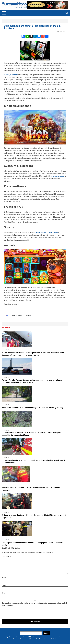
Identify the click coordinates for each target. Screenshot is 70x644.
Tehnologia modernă (11, 75)
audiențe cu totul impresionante (47, 232)
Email (5, 585)
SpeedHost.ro (40, 639)
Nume (5, 578)
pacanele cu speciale (58, 176)
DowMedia (54, 639)
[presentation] (17, 613)
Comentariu (7, 556)
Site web (5, 593)
